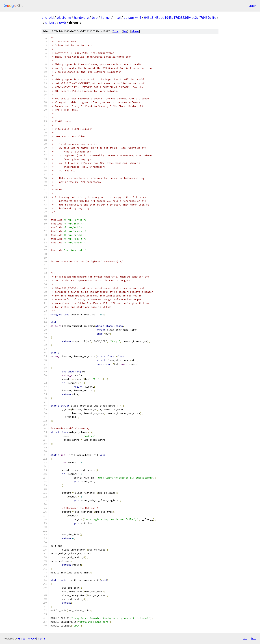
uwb (63, 23)
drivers (51, 23)
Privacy (32, 638)
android (48, 18)
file (116, 31)
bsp (95, 18)
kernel (106, 18)
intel (117, 18)
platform (64, 18)
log (125, 31)
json (253, 638)
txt (245, 638)
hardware (81, 18)
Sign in (253, 6)
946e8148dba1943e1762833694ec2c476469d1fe (180, 18)
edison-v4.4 (132, 18)
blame (135, 31)
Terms (42, 638)
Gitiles (22, 638)
